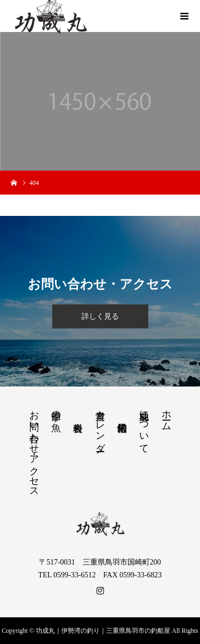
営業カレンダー (100, 425)
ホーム (166, 415)
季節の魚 (56, 410)
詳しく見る (100, 316)
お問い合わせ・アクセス (34, 448)
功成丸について (144, 426)
